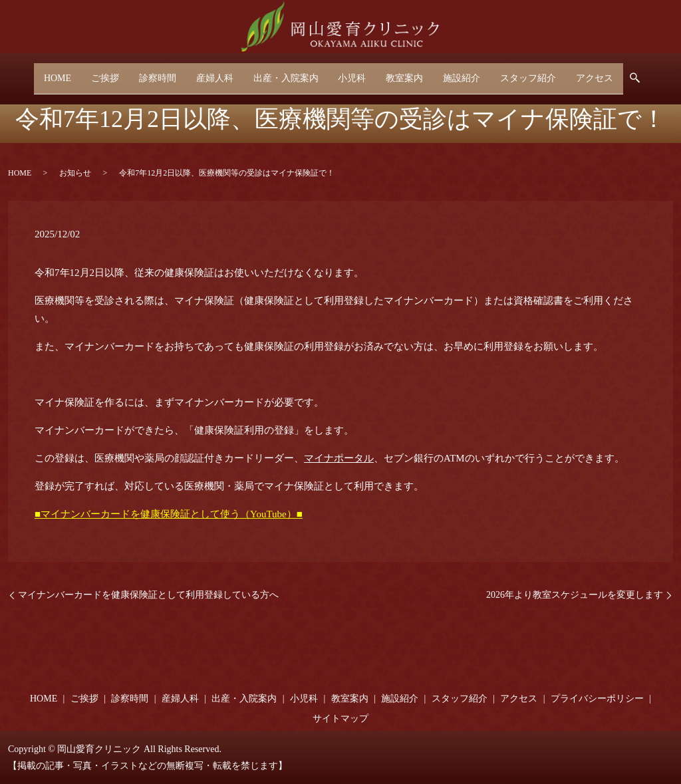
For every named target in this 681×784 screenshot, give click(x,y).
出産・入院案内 (283, 73)
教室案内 (411, 73)
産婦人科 (208, 73)
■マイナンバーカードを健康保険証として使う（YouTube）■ (169, 514)
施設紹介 (472, 73)
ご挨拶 (90, 73)
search (662, 73)
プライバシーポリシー (597, 699)
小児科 (354, 73)
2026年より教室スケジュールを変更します (575, 595)
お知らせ (75, 173)
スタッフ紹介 (543, 73)
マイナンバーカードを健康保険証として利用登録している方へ (148, 595)
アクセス (614, 73)
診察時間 (146, 73)
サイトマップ (340, 719)
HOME (38, 73)
